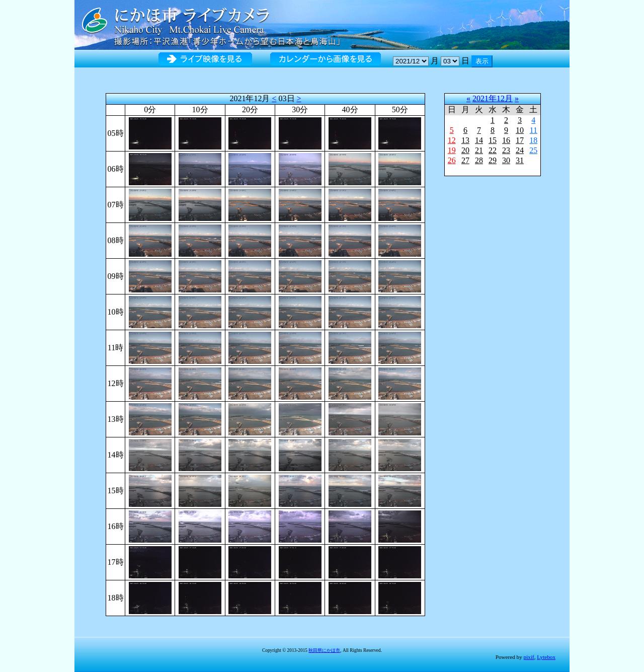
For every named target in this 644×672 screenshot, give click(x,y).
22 (493, 150)
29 (493, 160)
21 (479, 150)
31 (520, 160)
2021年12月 (493, 98)
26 (452, 160)
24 (520, 150)
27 (465, 160)
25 (533, 150)
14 (479, 140)
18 (533, 140)
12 (452, 140)
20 (465, 150)
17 (520, 140)
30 (506, 160)
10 (520, 130)
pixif (529, 657)
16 (506, 140)
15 (493, 140)
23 (506, 150)
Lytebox (546, 657)
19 (452, 150)
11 (534, 130)
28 (479, 160)
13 (465, 140)
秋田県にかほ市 (324, 650)
